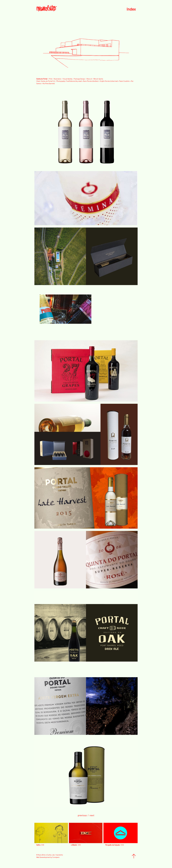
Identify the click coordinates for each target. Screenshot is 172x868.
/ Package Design (79, 79)
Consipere (56, 857)
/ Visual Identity (67, 79)
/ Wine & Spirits (98, 79)
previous (82, 815)
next (92, 815)
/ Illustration (57, 79)
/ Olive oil (89, 79)
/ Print (50, 79)
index (131, 9)
